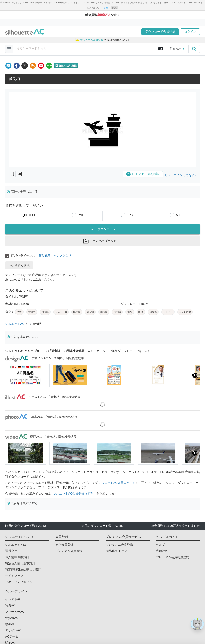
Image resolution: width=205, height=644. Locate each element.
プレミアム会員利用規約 (173, 557)
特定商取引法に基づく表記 (23, 569)
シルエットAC (15, 324)
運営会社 (11, 551)
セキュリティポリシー (20, 582)
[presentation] (195, 375)
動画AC (10, 624)
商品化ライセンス (118, 551)
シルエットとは (16, 545)
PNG (81, 215)
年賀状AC (12, 618)
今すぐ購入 (19, 265)
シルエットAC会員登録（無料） (75, 493)
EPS (130, 215)
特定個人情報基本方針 (20, 563)
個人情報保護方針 (17, 557)
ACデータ (12, 636)
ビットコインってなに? (181, 175)
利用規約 (162, 551)
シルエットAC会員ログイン (117, 483)
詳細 (106, 8)
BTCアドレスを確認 (143, 174)
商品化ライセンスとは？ (55, 256)
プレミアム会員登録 (69, 551)
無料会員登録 (64, 545)
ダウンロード (103, 229)
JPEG (33, 215)
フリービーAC (15, 612)
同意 (114, 8)
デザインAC (13, 630)
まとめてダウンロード (103, 241)
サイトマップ (14, 576)
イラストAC (13, 599)
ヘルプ (161, 545)
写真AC (10, 605)
